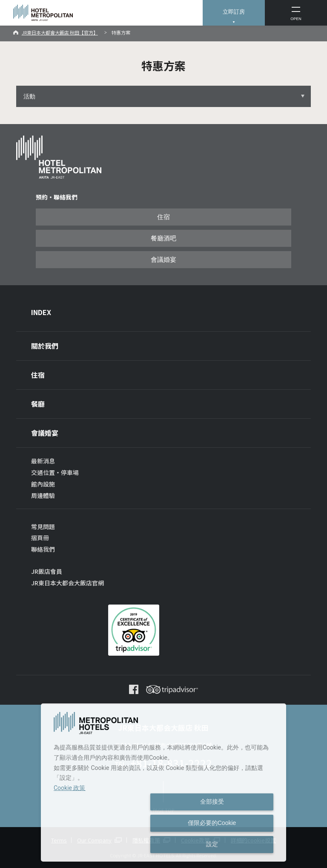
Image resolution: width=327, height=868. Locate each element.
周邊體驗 (43, 495)
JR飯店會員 (47, 571)
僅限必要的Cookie (212, 823)
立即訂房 (234, 12)
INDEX (41, 312)
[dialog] (163, 783)
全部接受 (212, 801)
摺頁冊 (40, 538)
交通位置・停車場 (55, 472)
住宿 (163, 217)
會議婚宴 (163, 260)
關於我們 (45, 346)
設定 (212, 844)
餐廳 (38, 404)
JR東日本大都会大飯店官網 (67, 583)
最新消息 (43, 461)
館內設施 (43, 484)
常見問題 (43, 527)
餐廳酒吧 (163, 238)
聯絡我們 (43, 549)
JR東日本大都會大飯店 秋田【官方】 (60, 32)
